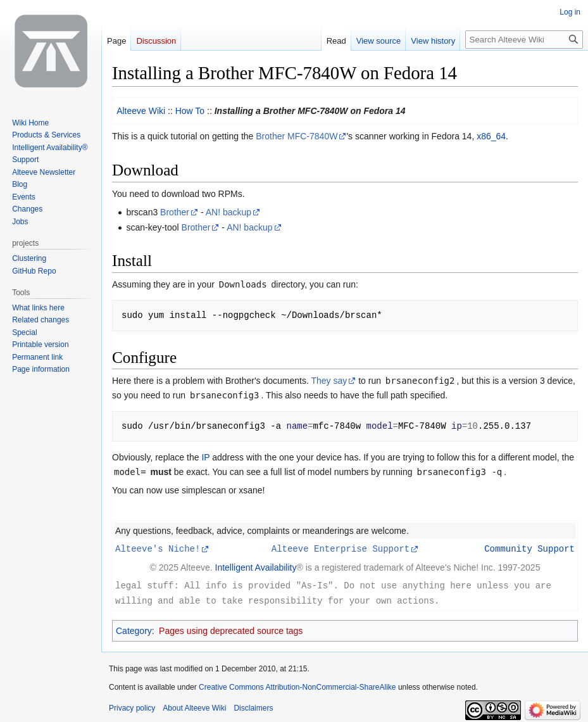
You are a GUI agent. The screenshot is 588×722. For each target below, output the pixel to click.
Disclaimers (253, 706)
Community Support (529, 548)
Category (134, 629)
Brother (175, 212)
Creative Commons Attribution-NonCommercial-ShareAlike (297, 685)
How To (190, 111)
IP (205, 457)
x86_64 (491, 136)
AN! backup (228, 212)
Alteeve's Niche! (158, 548)
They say (329, 381)
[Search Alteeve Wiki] (524, 40)
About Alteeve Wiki (194, 706)
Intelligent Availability (256, 567)
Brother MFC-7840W (297, 136)
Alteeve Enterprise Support (341, 548)
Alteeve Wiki (141, 111)
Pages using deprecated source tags (231, 629)
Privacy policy (132, 706)
